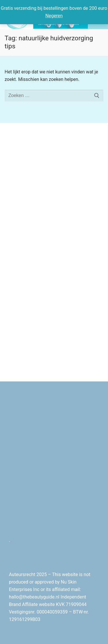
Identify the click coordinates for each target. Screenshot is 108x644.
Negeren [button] (54, 16)
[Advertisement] (54, 189)
